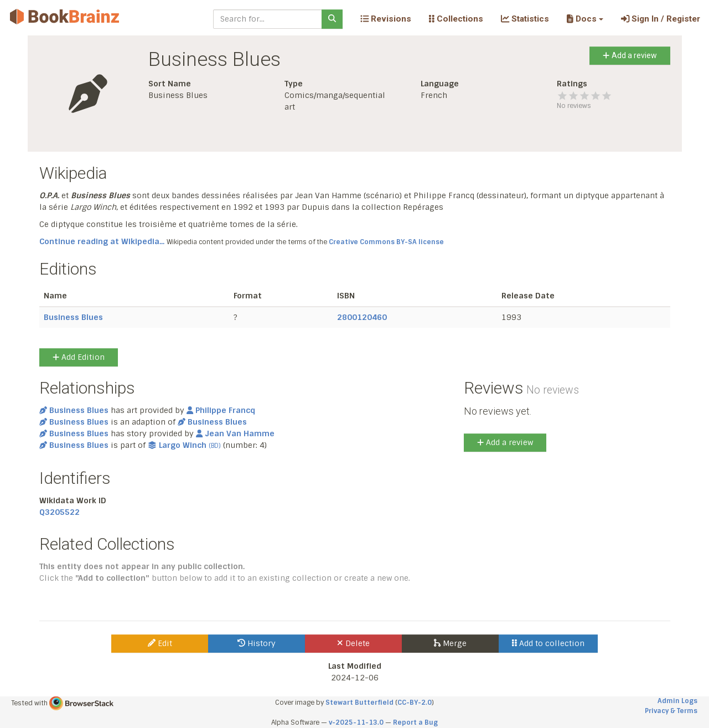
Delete (353, 643)
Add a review (630, 55)
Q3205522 (59, 512)
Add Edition (79, 357)
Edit (160, 643)
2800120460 (362, 317)
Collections (456, 19)
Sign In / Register (661, 19)
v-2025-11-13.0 (356, 722)
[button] (585, 19)
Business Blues (73, 317)
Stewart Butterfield (359, 703)
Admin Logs (677, 701)
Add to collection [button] (548, 643)
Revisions (386, 19)
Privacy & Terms (671, 711)
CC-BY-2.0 (415, 703)
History (257, 643)
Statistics (525, 19)
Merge (450, 643)
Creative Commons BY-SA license (386, 242)
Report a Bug (415, 722)
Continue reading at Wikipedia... (102, 241)
